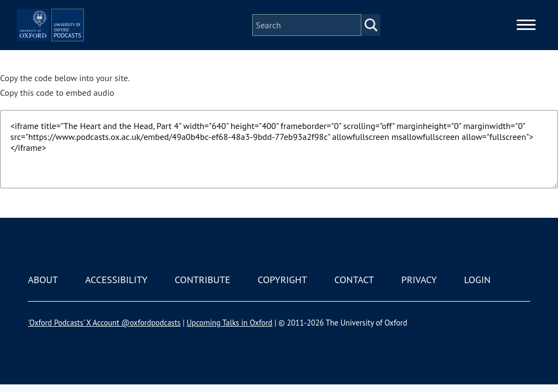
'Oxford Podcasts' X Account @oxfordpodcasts (104, 323)
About (43, 280)
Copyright (283, 280)
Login (478, 280)
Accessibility (116, 280)
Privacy (419, 280)
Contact (354, 280)
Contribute (203, 280)
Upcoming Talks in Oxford (229, 323)
